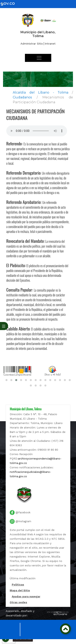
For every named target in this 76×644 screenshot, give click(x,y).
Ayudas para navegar (26, 597)
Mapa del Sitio (20, 590)
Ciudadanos (22, 97)
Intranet (50, 44)
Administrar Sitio (32, 44)
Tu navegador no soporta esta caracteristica (37, 131)
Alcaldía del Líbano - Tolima (41, 92)
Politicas (18, 585)
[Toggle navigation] (39, 58)
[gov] (10, 4)
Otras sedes (18, 602)
